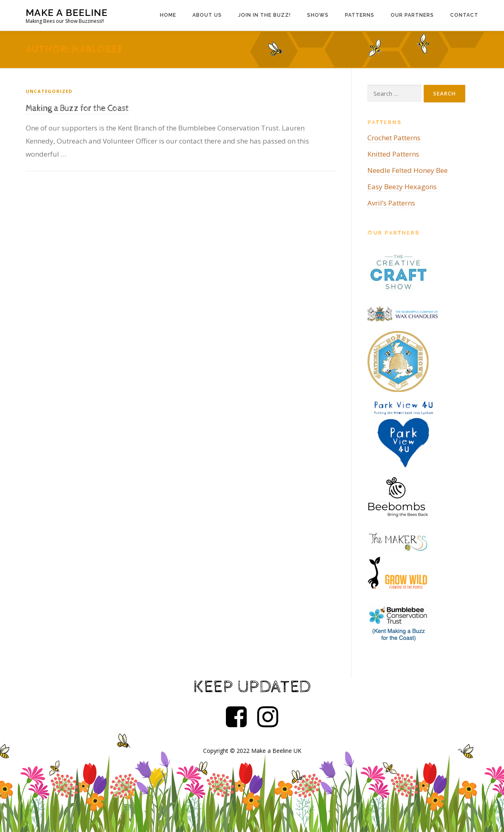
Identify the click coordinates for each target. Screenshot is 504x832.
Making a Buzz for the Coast (77, 108)
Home (168, 15)
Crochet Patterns (394, 138)
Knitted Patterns (393, 154)
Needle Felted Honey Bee (408, 170)
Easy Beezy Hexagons (402, 187)
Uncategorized (49, 91)
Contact (464, 15)
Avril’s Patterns (391, 203)
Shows (318, 15)
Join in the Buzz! (264, 15)
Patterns (360, 15)
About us (207, 15)
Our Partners (412, 15)
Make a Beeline (67, 12)
